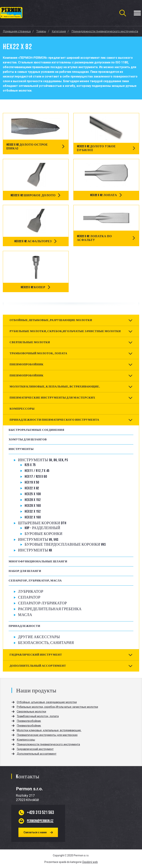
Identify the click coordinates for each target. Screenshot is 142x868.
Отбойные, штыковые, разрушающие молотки (51, 320)
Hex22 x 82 (32, 488)
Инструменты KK (35, 550)
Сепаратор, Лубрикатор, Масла (35, 581)
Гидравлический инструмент (36, 655)
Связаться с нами (35, 832)
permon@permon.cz (40, 821)
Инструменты (21, 449)
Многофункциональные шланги (38, 561)
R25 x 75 (30, 465)
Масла (25, 615)
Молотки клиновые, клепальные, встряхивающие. (55, 387)
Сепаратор (29, 597)
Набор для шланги (25, 571)
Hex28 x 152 (33, 500)
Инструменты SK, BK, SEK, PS (43, 460)
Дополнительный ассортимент (38, 666)
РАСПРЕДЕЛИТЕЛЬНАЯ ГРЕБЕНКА (50, 609)
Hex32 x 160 (33, 517)
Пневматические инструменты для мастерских (52, 398)
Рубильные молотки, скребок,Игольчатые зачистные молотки (65, 331)
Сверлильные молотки (30, 342)
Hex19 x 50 (32, 482)
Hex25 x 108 (33, 494)
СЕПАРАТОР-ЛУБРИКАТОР (43, 603)
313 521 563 (40, 812)
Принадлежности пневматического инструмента (54, 420)
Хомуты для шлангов (28, 440)
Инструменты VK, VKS (38, 540)
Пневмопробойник (27, 364)
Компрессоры (22, 409)
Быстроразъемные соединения (36, 430)
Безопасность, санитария (46, 643)
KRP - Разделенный (43, 528)
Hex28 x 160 (33, 506)
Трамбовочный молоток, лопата (38, 353)
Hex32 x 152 (33, 511)
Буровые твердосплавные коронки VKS (65, 545)
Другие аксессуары (39, 637)
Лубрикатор (31, 592)
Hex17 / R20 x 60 (36, 477)
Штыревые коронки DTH (42, 523)
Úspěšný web (90, 862)
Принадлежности (24, 626)
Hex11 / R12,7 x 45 (37, 471)
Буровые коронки (44, 534)
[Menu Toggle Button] (137, 13)
